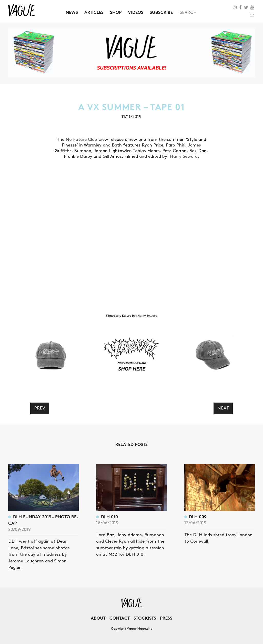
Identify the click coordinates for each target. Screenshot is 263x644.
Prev (40, 408)
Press (166, 618)
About (98, 618)
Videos (136, 12)
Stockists (145, 618)
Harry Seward (184, 157)
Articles (94, 12)
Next (223, 408)
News (72, 12)
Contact (120, 618)
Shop (116, 12)
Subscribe (161, 12)
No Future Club (81, 140)
